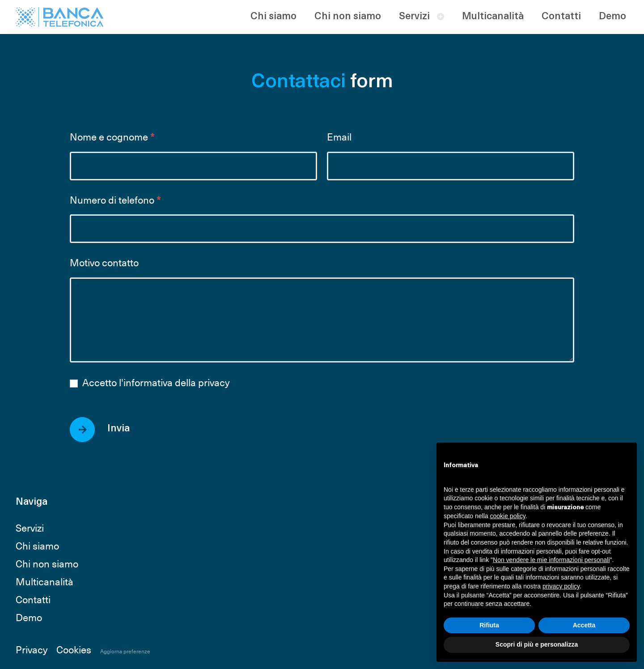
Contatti (561, 17)
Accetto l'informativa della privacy (150, 382)
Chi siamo (273, 17)
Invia (119, 429)
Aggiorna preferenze (125, 651)
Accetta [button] (584, 625)
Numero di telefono (115, 200)
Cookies (74, 649)
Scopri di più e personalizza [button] (537, 644)
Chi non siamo (348, 17)
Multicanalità (493, 17)
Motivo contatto (104, 263)
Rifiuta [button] (489, 625)
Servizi (414, 17)
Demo (612, 17)
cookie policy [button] (508, 516)
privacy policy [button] (561, 586)
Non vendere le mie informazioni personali (551, 560)
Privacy (32, 649)
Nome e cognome (112, 137)
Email (339, 137)
